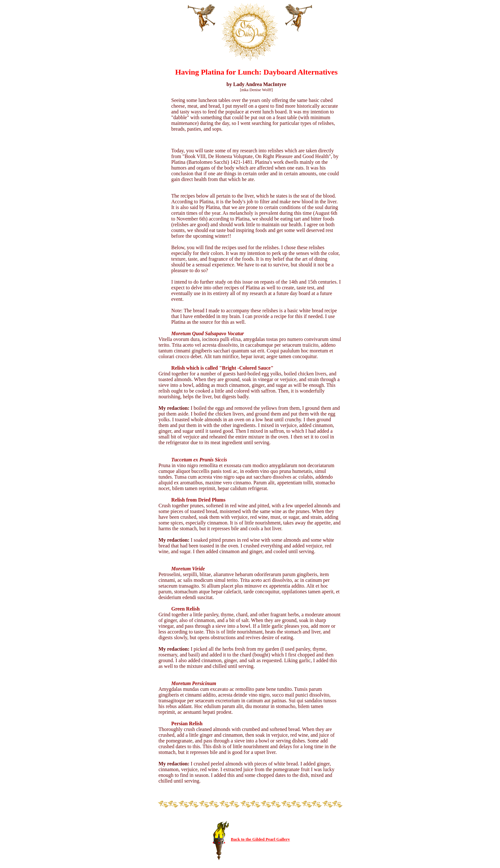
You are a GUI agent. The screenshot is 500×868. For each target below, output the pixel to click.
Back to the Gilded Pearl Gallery (260, 839)
